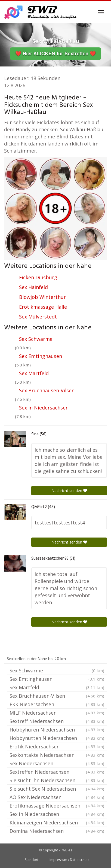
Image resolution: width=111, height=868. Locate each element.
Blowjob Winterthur (42, 297)
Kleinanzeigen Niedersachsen (57, 823)
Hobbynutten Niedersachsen (57, 738)
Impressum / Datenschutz (69, 860)
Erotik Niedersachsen (57, 746)
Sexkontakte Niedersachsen (57, 755)
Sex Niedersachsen (57, 763)
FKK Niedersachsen (57, 704)
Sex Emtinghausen (41, 356)
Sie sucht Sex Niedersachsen (57, 789)
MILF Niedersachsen (57, 713)
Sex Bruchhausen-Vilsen (47, 390)
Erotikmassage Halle (43, 307)
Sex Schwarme (36, 339)
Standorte (33, 860)
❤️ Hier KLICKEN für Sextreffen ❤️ (55, 54)
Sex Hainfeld (33, 287)
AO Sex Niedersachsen (57, 797)
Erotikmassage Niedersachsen (57, 806)
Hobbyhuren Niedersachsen (57, 730)
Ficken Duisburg (38, 277)
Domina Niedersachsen (57, 831)
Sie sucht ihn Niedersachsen (57, 780)
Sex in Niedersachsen (44, 408)
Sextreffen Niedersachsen (57, 772)
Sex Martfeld (34, 373)
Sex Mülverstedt (38, 317)
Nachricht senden (69, 491)
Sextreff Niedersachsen (57, 721)
